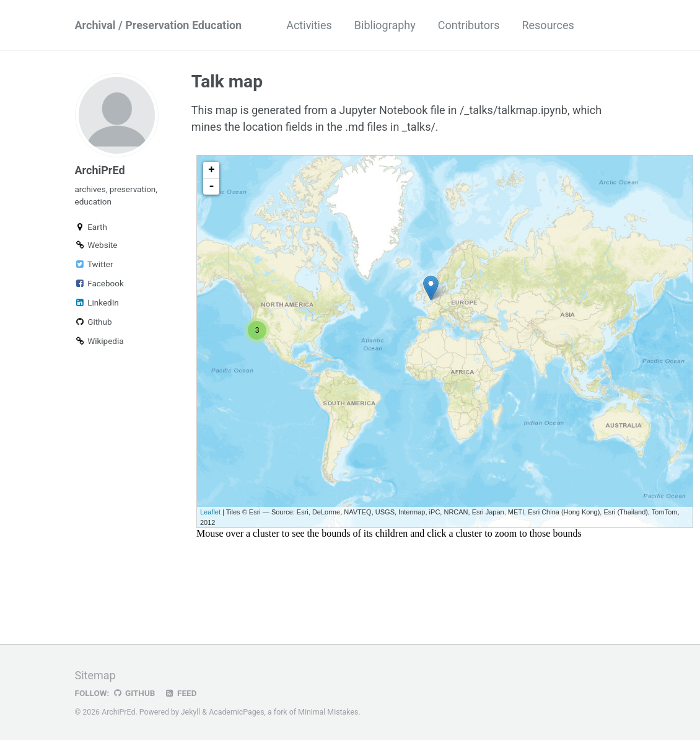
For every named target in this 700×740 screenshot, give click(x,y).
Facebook (99, 283)
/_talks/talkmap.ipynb (514, 110)
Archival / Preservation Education (159, 25)
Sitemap (95, 675)
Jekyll (191, 712)
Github (94, 322)
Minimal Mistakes (328, 712)
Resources (548, 25)
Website (96, 245)
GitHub (133, 693)
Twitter (94, 264)
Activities (309, 25)
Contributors (469, 25)
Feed (180, 693)
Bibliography (385, 25)
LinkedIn (97, 302)
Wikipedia (99, 341)
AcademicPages (236, 712)
